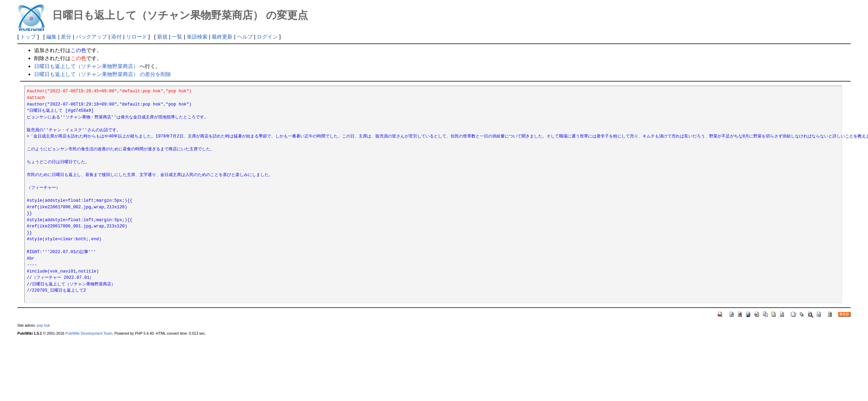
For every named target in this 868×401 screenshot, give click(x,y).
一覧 (177, 37)
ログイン (267, 37)
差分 (66, 37)
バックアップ (91, 37)
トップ (28, 37)
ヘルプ (245, 37)
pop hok (43, 325)
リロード (137, 37)
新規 (162, 37)
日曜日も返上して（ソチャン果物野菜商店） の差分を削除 (103, 74)
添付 (116, 37)
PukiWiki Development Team (89, 333)
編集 (51, 37)
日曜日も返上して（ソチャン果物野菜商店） (86, 66)
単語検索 (197, 37)
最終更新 (222, 37)
